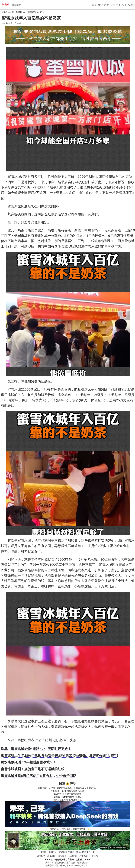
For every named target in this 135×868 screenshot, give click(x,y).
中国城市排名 (57, 791)
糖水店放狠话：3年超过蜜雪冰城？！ (29, 762)
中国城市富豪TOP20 (74, 791)
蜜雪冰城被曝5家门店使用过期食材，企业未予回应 (39, 776)
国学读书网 (67, 800)
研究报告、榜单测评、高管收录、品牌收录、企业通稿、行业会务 (67, 856)
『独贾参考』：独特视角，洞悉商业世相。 (67, 829)
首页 (94, 5)
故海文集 (78, 800)
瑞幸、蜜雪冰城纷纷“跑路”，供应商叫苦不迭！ (36, 749)
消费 (106, 5)
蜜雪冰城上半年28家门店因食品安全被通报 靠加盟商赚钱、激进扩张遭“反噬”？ (60, 756)
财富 (125, 5)
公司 (112, 5)
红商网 (19, 12)
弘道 (131, 5)
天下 (118, 5)
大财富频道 (31, 12)
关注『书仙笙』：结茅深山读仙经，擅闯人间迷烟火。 (67, 852)
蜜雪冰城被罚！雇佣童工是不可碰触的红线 (33, 769)
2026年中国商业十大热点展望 (68, 794)
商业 (100, 5)
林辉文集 (57, 800)
